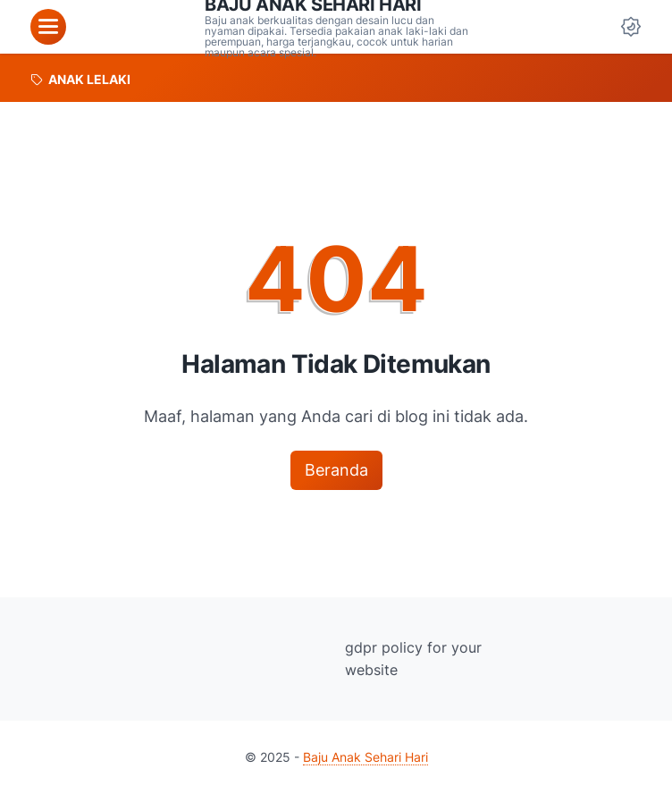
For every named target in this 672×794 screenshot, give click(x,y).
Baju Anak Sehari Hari (365, 757)
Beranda (336, 470)
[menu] (48, 27)
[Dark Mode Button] (631, 27)
